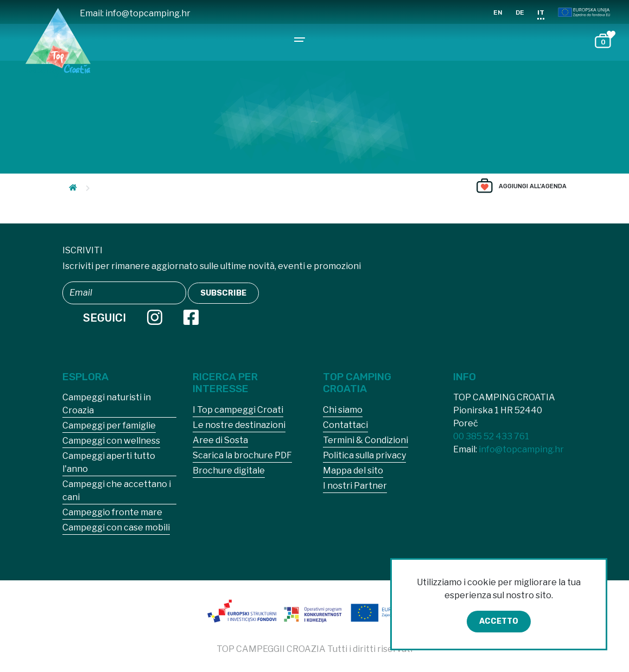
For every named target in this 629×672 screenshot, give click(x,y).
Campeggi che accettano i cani (117, 491)
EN (498, 12)
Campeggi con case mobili (116, 527)
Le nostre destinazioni (239, 425)
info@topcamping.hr (148, 13)
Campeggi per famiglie (109, 425)
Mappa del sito (353, 471)
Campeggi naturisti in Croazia (107, 404)
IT (541, 12)
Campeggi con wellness (111, 441)
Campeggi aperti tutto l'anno (109, 462)
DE (520, 12)
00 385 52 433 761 (491, 436)
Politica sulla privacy (364, 455)
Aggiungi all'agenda (533, 186)
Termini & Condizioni (366, 440)
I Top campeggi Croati (238, 410)
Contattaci (345, 425)
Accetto (499, 621)
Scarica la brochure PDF (242, 455)
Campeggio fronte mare (112, 512)
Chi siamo (343, 410)
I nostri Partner (355, 486)
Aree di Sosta (220, 440)
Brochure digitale (229, 471)
